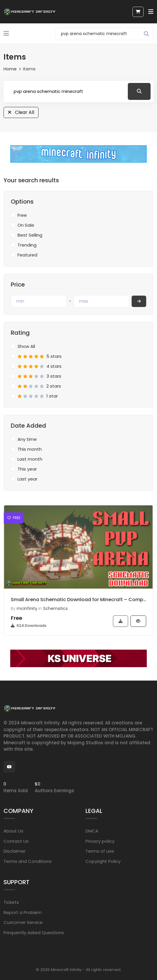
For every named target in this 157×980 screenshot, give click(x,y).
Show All (26, 346)
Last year (27, 479)
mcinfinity (27, 608)
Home (10, 69)
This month (30, 449)
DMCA (92, 831)
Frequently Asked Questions (34, 933)
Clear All (21, 112)
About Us (13, 831)
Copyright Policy (103, 861)
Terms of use (100, 851)
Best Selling (30, 235)
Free (22, 215)
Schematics (55, 608)
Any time (27, 439)
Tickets (11, 902)
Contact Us (16, 841)
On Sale (26, 225)
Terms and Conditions (28, 861)
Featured (27, 255)
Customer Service (23, 922)
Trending (27, 245)
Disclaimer (15, 851)
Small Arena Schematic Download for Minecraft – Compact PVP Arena (78, 600)
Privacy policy (100, 841)
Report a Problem (23, 912)
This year (27, 469)
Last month (30, 459)
